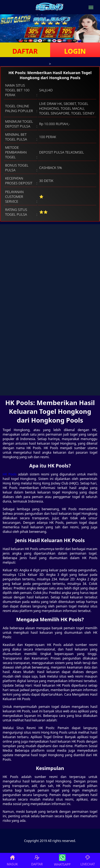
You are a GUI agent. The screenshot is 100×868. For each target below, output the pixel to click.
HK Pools (10, 474)
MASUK (12, 860)
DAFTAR (25, 51)
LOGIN (75, 51)
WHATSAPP (62, 860)
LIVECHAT (88, 860)
